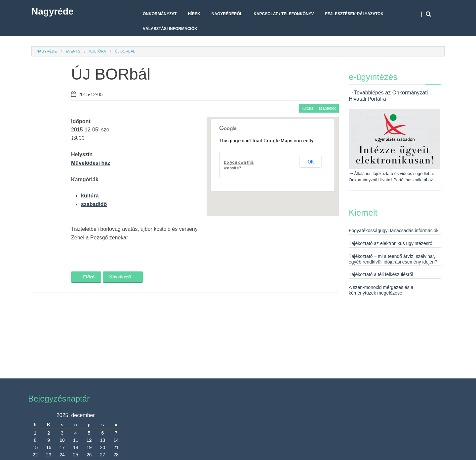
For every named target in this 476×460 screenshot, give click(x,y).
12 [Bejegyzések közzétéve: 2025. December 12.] (89, 440)
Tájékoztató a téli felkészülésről (381, 274)
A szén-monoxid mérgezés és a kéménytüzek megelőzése (381, 290)
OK (311, 162)
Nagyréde (53, 11)
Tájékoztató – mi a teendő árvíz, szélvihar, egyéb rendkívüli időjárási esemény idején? (393, 259)
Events (73, 51)
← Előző (86, 277)
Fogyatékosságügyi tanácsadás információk (394, 230)
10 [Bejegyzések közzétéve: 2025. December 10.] (62, 440)
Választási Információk (170, 29)
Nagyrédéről (227, 14)
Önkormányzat (160, 14)
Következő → (123, 277)
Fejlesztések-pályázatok (354, 14)
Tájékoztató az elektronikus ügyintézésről (391, 243)
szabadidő (327, 108)
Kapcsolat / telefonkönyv (284, 14)
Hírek (194, 14)
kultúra (98, 51)
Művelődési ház (91, 163)
